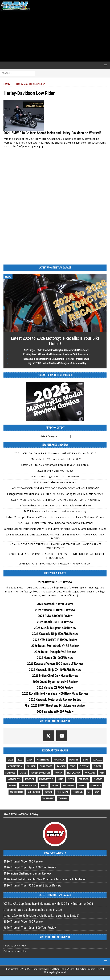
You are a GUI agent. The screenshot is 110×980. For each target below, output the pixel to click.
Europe (97, 766)
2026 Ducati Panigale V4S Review (55, 652)
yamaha (63, 798)
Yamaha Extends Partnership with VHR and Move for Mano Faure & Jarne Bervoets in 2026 (55, 529)
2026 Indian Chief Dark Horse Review (55, 676)
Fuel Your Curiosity (55, 573)
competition (15, 766)
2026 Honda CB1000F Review (55, 658)
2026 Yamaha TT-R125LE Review (55, 610)
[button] (105, 65)
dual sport (46, 766)
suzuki (49, 792)
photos (98, 779)
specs (44, 786)
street (82, 786)
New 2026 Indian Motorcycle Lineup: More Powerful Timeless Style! (56, 359)
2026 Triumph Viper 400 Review (55, 471)
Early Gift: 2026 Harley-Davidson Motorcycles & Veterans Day (56, 363)
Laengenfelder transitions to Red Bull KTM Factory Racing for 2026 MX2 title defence (55, 494)
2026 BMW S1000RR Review (55, 616)
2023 (20, 760)
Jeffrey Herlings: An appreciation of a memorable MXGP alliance (55, 505)
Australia (59, 760)
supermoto (17, 792)
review (12, 786)
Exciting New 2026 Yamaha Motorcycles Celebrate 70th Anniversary (56, 355)
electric (84, 766)
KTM (102, 773)
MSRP (60, 779)
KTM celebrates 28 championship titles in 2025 (55, 459)
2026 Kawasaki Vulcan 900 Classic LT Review (55, 664)
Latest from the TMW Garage (55, 268)
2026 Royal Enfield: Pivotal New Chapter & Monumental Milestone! (56, 350)
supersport (34, 792)
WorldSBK (48, 798)
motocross (14, 779)
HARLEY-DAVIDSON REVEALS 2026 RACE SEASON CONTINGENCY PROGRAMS (55, 488)
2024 (30, 760)
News (71, 779)
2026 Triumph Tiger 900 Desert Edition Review (32, 885)
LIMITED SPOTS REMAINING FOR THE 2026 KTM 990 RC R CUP (55, 564)
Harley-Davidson (40, 773)
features (10, 773)
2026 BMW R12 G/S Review (55, 582)
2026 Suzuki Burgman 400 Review (55, 628)
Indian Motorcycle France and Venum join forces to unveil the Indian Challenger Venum (55, 517)
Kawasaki (90, 773)
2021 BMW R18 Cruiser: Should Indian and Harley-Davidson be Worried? (52, 133)
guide (23, 773)
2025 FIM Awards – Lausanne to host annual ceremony (55, 511)
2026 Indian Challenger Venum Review (55, 482)
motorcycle (46, 779)
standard (68, 786)
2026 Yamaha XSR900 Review (55, 688)
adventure (43, 760)
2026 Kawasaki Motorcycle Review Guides (55, 700)
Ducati (61, 766)
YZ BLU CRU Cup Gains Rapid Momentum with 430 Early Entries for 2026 (55, 453)
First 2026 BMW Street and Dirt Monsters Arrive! (55, 705)
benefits (74, 760)
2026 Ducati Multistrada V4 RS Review (55, 646)
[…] (41, 146)
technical (63, 792)
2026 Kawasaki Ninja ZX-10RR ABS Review (55, 670)
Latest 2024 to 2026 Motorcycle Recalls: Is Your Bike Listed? (55, 465)
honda (58, 773)
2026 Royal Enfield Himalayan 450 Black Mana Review (55, 694)
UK (89, 792)
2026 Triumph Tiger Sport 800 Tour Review (55, 476)
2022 (10, 760)
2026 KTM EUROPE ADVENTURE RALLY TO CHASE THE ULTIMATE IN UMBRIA (55, 500)
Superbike (95, 786)
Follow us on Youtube (15, 951)
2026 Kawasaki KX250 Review (55, 604)
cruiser (31, 766)
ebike (72, 766)
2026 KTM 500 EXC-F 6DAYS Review (55, 640)
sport (55, 786)
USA (97, 792)
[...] (76, 595)
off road (83, 779)
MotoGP (30, 779)
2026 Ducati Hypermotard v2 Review (55, 682)
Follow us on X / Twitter (15, 946)
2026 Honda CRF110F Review (55, 622)
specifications (28, 786)
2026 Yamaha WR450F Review (55, 712)
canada (97, 760)
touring (78, 792)
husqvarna (74, 773)
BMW (86, 760)
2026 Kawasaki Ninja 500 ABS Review (55, 634)
